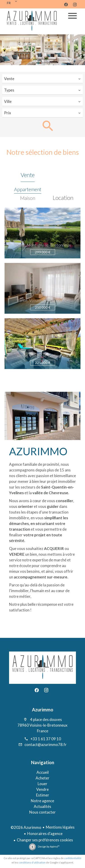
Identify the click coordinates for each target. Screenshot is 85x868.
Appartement (28, 189)
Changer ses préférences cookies (45, 840)
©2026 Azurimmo (26, 827)
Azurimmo (43, 710)
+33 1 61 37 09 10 (46, 739)
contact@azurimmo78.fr (46, 745)
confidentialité (73, 858)
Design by (49, 846)
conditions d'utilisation (32, 862)
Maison (28, 198)
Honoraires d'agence (45, 834)
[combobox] (42, 79)
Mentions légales (60, 827)
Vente (28, 175)
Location (63, 198)
